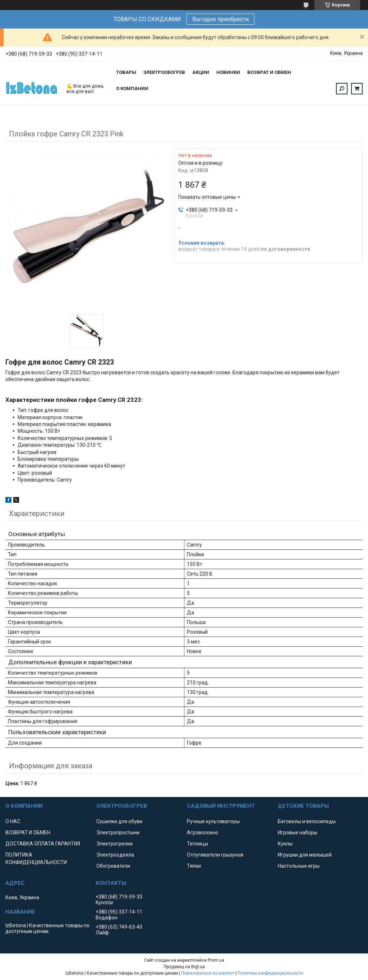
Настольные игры (299, 866)
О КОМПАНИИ (132, 88)
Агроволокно (203, 833)
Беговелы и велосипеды (307, 821)
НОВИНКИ (228, 72)
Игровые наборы (298, 833)
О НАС (13, 821)
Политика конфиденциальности (270, 973)
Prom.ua (216, 960)
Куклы (285, 844)
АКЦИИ (201, 72)
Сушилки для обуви (119, 821)
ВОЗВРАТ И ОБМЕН (269, 72)
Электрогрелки (114, 844)
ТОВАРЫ (126, 72)
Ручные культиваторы (213, 821)
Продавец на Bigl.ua (184, 967)
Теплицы (197, 844)
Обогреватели (113, 866)
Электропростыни (118, 833)
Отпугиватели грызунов (215, 855)
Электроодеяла (115, 855)
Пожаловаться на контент (208, 973)
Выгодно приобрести (220, 19)
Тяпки (194, 866)
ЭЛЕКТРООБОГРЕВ (164, 72)
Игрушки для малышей (305, 855)
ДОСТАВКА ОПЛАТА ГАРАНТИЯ (43, 844)
